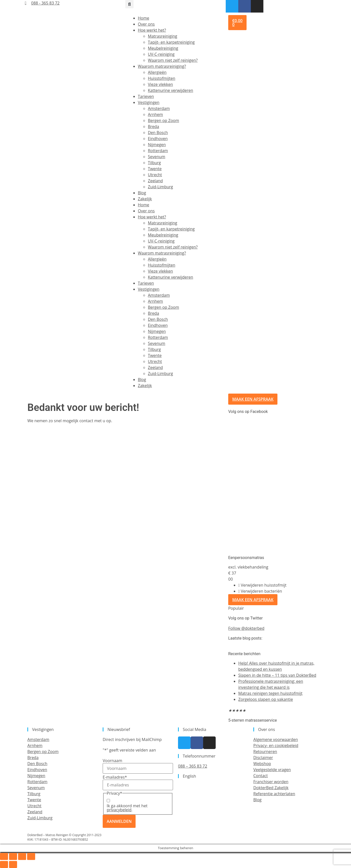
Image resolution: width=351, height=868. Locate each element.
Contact (260, 776)
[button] (129, 4)
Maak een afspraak (253, 600)
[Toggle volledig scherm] (13, 856)
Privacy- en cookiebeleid (276, 746)
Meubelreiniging (163, 48)
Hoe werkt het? (152, 30)
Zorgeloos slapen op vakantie (266, 699)
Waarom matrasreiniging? (162, 66)
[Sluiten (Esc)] (31, 856)
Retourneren (265, 752)
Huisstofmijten (162, 78)
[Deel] (22, 856)
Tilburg (154, 163)
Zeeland (155, 181)
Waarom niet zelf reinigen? (173, 60)
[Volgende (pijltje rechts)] (13, 864)
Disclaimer (263, 758)
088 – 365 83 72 (193, 766)
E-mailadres (115, 777)
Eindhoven (158, 139)
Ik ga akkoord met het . (127, 808)
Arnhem (155, 114)
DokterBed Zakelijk (271, 788)
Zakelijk (145, 199)
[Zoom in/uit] (4, 856)
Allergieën (157, 72)
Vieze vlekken (160, 84)
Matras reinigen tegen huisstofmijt (270, 693)
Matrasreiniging (163, 36)
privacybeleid (119, 810)
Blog (142, 193)
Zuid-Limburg (160, 187)
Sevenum (157, 157)
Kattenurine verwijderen (170, 90)
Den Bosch (158, 133)
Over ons (146, 24)
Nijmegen (157, 145)
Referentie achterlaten (274, 794)
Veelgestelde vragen (272, 770)
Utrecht (155, 175)
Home (143, 18)
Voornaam (112, 761)
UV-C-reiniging (161, 54)
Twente (155, 169)
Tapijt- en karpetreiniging (171, 42)
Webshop (262, 764)
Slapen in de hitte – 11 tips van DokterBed (277, 675)
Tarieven (146, 96)
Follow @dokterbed (246, 628)
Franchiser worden (271, 782)
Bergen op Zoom (163, 120)
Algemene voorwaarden (276, 739)
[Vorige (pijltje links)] (4, 864)
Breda (154, 127)
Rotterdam (158, 151)
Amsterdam (159, 108)
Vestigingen (149, 102)
